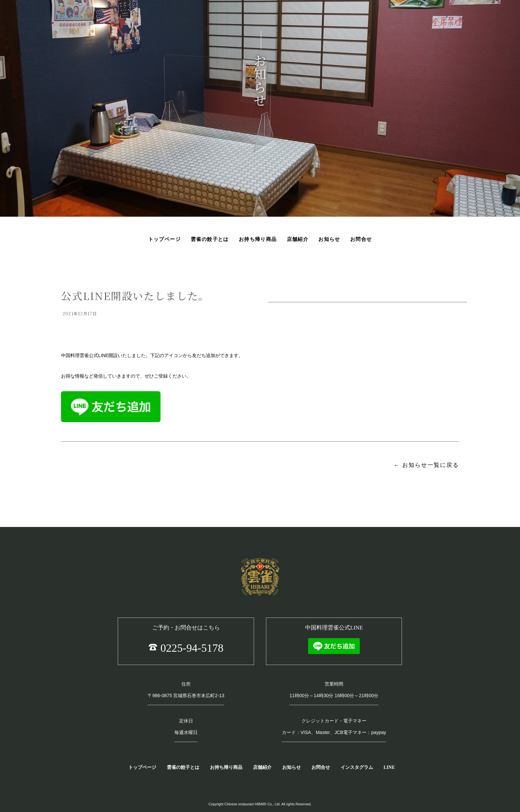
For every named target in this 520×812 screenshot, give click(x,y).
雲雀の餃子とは (183, 767)
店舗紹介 (262, 767)
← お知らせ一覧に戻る (426, 465)
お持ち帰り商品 (226, 767)
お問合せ (321, 767)
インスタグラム (357, 767)
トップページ (142, 767)
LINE (389, 767)
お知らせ (292, 767)
